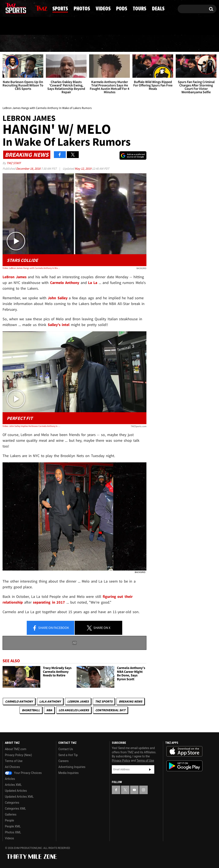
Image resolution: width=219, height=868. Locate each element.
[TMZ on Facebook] (6, 8)
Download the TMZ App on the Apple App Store (184, 751)
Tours (170, 44)
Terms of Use (14, 761)
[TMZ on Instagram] (28, 8)
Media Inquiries (68, 773)
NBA (49, 710)
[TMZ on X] (12, 8)
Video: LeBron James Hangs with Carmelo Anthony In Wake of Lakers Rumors (31, 268)
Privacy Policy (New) (18, 755)
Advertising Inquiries (72, 767)
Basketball (31, 710)
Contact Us (66, 749)
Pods (142, 44)
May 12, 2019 (83, 169)
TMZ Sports (104, 701)
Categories (12, 803)
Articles (10, 779)
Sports (44, 44)
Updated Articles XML (19, 797)
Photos (79, 44)
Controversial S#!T (110, 710)
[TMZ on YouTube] (134, 790)
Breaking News (131, 701)
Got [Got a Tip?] (16, 26)
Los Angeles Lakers (74, 710)
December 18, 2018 (29, 169)
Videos (112, 44)
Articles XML (13, 785)
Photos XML (13, 832)
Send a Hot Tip (68, 755)
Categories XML (15, 809)
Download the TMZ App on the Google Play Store (184, 766)
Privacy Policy (121, 761)
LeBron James (78, 701)
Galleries (11, 814)
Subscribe (150, 769)
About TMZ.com (16, 749)
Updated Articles (16, 791)
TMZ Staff (14, 163)
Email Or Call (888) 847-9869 (51, 26)
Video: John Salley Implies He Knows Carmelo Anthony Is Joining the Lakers (31, 426)
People (9, 820)
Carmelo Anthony (19, 701)
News (13, 43)
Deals (200, 44)
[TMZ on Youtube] (20, 8)
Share (51, 628)
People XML (13, 826)
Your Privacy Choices (23, 773)
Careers (63, 761)
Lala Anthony (50, 701)
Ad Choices (12, 767)
